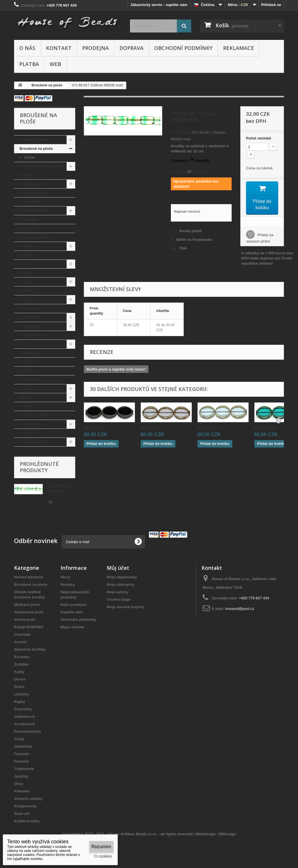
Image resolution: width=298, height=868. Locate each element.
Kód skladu (181, 132)
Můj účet (118, 568)
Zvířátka (27, 255)
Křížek (29, 157)
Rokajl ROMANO (34, 211)
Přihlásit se (271, 5)
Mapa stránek (72, 627)
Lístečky (27, 291)
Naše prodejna (73, 605)
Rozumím (101, 847)
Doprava (131, 48)
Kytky (25, 264)
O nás (27, 48)
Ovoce (25, 273)
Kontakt (59, 48)
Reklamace (239, 48)
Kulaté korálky (32, 442)
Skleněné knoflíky (35, 237)
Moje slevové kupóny (126, 607)
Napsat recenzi (187, 211)
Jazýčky (27, 389)
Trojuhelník (29, 380)
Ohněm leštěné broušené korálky (42, 171)
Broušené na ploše (36, 149)
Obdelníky (29, 353)
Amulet (26, 228)
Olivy (24, 397)
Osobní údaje (119, 599)
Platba (29, 64)
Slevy (65, 577)
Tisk (183, 248)
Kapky (25, 300)
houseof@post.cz (240, 609)
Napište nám (72, 612)
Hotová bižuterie (34, 140)
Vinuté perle (30, 202)
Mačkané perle (32, 184)
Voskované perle (34, 193)
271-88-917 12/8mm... (59, 488)
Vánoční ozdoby (34, 415)
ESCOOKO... (96, 429)
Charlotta (28, 219)
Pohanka (27, 406)
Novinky (68, 585)
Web (55, 64)
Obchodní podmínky (183, 48)
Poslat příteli (191, 231)
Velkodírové (30, 317)
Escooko (27, 246)
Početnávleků (259, 138)
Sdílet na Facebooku (194, 240)
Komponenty (31, 424)
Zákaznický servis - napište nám (159, 5)
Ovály (25, 344)
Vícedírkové (30, 326)
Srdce (25, 282)
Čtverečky (28, 308)
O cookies (103, 856)
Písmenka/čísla (33, 335)
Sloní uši (27, 433)
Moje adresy (118, 592)
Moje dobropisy (121, 585)
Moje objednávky (122, 577)
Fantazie (27, 362)
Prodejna (95, 48)
